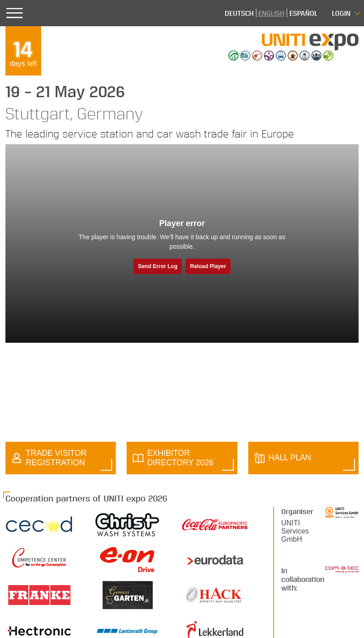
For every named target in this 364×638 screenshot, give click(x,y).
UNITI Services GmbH (295, 531)
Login (341, 13)
